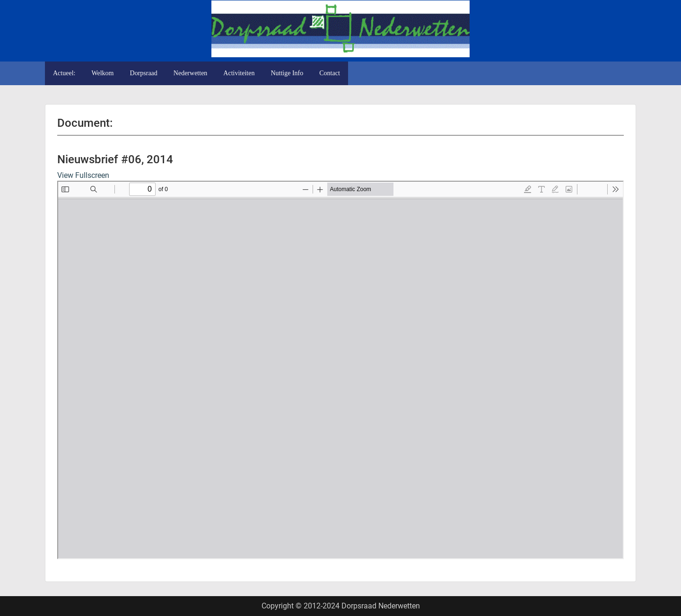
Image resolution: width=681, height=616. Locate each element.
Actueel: (64, 73)
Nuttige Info (287, 73)
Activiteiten (239, 73)
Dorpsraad (144, 73)
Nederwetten (191, 73)
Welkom (102, 73)
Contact (330, 73)
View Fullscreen (83, 175)
